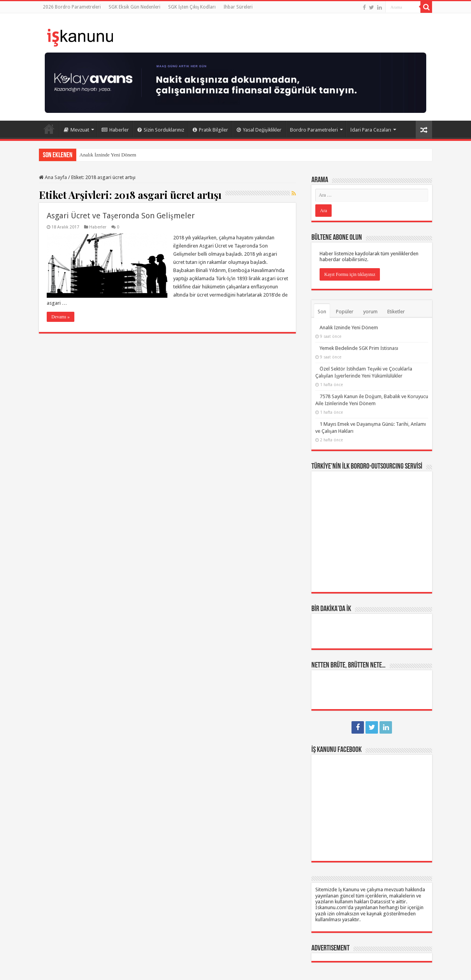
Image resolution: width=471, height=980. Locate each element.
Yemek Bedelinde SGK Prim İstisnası (359, 348)
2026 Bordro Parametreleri (72, 7)
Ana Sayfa (49, 129)
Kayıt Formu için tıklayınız (350, 274)
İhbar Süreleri (238, 7)
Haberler (115, 130)
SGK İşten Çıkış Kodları (192, 7)
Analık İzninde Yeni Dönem (108, 155)
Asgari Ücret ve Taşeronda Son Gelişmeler (121, 216)
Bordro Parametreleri (314, 130)
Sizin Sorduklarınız (161, 130)
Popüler (345, 312)
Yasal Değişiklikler (259, 130)
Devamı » (61, 317)
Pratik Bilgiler (210, 130)
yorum (370, 312)
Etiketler (396, 312)
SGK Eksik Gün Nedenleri (134, 7)
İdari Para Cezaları (371, 130)
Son (322, 312)
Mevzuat (76, 130)
